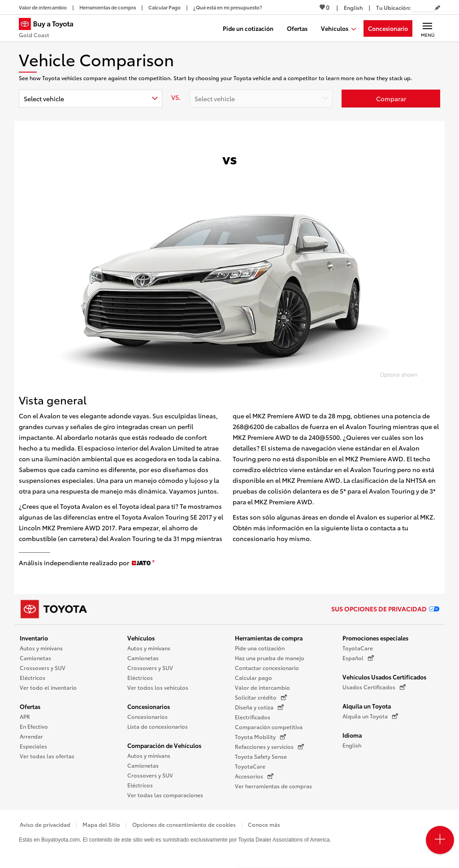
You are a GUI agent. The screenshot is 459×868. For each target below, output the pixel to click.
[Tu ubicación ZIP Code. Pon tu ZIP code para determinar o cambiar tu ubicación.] (424, 7)
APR (25, 716)
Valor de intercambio (262, 687)
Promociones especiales (375, 638)
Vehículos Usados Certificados (384, 677)
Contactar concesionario (267, 668)
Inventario (34, 638)
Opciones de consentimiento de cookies (184, 824)
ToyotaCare (250, 766)
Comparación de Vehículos (164, 745)
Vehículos (141, 638)
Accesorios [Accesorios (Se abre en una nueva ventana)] (254, 776)
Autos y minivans (41, 648)
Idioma (352, 735)
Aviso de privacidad (45, 824)
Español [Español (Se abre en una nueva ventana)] (358, 658)
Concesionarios (149, 706)
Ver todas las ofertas (47, 756)
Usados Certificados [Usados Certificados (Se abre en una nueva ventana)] (374, 687)
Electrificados (253, 717)
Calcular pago (253, 677)
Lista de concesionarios (158, 726)
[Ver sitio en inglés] (353, 7)
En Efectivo (34, 726)
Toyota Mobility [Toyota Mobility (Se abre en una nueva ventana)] (260, 737)
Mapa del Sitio (101, 824)
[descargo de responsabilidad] (153, 563)
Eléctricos (32, 677)
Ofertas (30, 706)
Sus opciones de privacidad (385, 609)
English (352, 745)
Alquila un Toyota (367, 706)
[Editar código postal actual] (437, 8)
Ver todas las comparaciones (165, 795)
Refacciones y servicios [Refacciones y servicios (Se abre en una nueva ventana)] (269, 747)
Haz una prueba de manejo (270, 658)
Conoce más (264, 824)
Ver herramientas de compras (273, 786)
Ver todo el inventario (48, 687)
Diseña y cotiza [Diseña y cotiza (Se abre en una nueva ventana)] (259, 707)
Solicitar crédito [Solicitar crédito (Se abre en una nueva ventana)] (261, 697)
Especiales (33, 746)
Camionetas (35, 658)
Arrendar (31, 736)
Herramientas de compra (269, 638)
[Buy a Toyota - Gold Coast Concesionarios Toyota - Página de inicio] (50, 29)
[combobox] (91, 99)
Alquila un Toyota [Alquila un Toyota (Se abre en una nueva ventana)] (370, 716)
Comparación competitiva (269, 727)
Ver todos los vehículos (158, 687)
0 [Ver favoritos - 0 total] (325, 7)
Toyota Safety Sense (261, 756)
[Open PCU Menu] (440, 840)
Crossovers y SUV (43, 668)
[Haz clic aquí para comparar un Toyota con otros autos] (391, 99)
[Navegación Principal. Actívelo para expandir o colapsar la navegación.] (427, 28)
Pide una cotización (260, 648)
